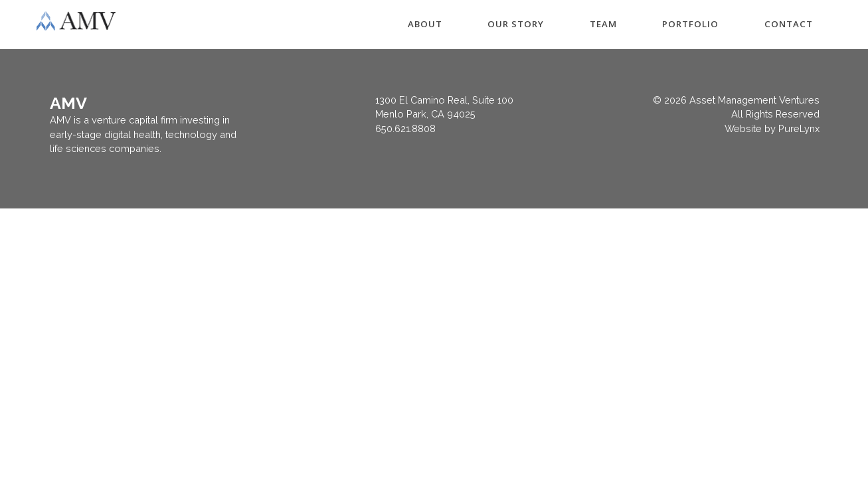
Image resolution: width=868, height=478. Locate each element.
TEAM (603, 24)
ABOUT (425, 24)
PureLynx (799, 128)
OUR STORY (516, 24)
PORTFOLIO (690, 24)
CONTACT (789, 24)
